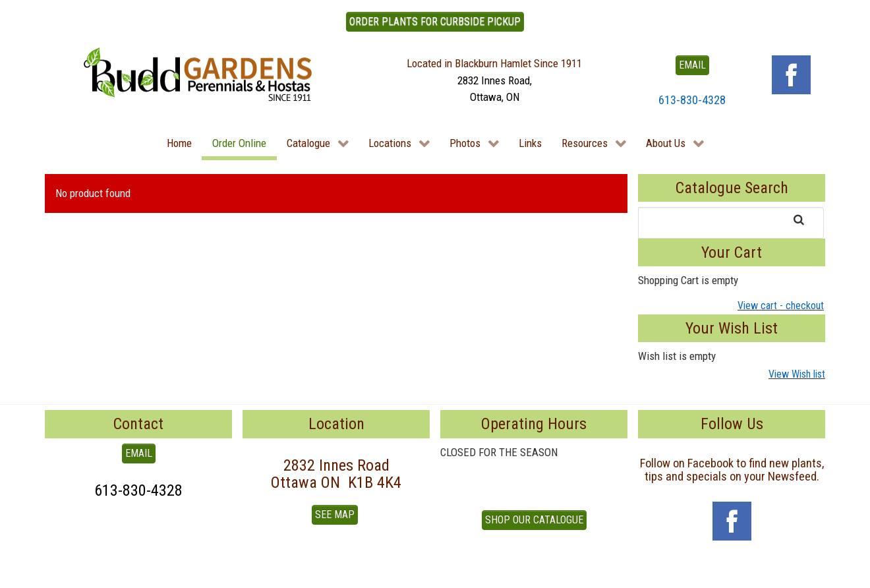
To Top (59, 573)
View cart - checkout (781, 306)
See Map (335, 514)
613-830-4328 (692, 100)
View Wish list (797, 374)
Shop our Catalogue (534, 520)
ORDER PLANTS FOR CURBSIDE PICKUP (435, 21)
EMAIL (692, 65)
